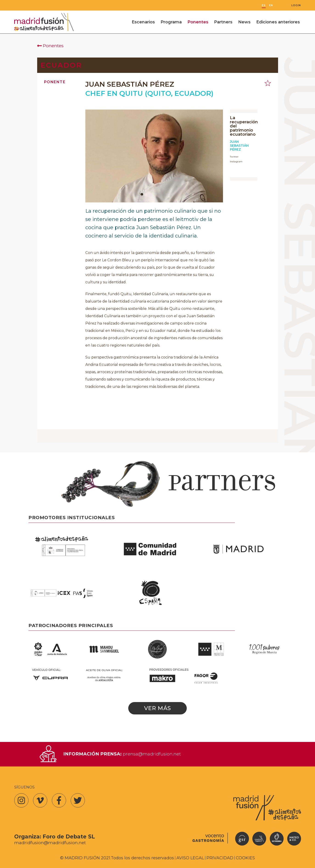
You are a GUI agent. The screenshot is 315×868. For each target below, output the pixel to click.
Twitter (234, 157)
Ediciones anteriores (278, 22)
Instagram (236, 161)
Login (296, 5)
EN (271, 5)
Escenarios (143, 22)
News (244, 22)
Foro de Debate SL (69, 837)
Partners (223, 22)
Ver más (157, 708)
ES (264, 5)
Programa (171, 22)
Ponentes (198, 22)
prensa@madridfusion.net (152, 754)
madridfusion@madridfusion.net (50, 843)
